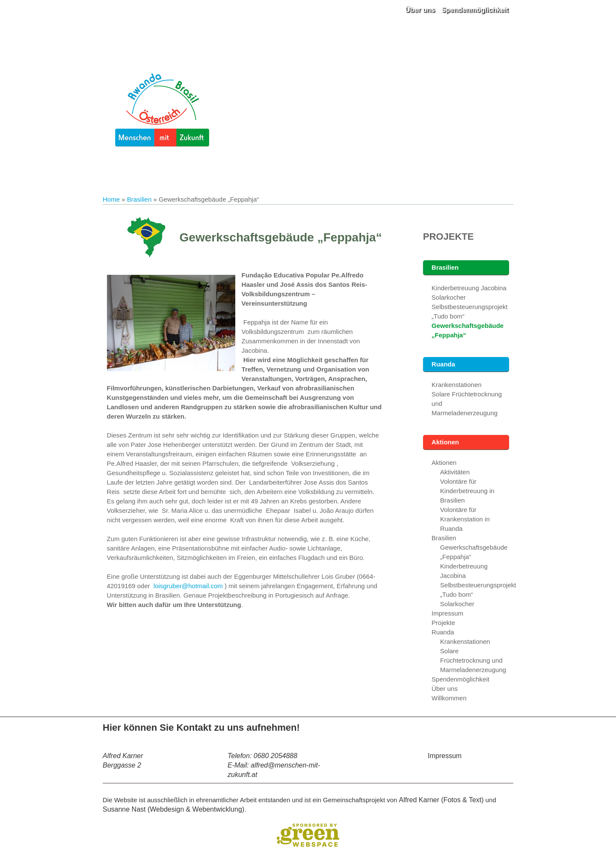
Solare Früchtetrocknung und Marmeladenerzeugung (473, 660)
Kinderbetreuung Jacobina (469, 288)
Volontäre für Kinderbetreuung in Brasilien (467, 491)
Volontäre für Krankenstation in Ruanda (465, 519)
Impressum (447, 613)
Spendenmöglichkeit (475, 10)
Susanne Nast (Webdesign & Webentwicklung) (173, 809)
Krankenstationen (457, 385)
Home (111, 199)
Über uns (420, 10)
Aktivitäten (455, 472)
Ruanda (443, 364)
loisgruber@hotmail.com (188, 586)
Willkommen (449, 698)
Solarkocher (449, 297)
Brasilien (139, 199)
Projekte (449, 237)
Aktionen (445, 442)
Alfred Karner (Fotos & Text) (441, 800)
